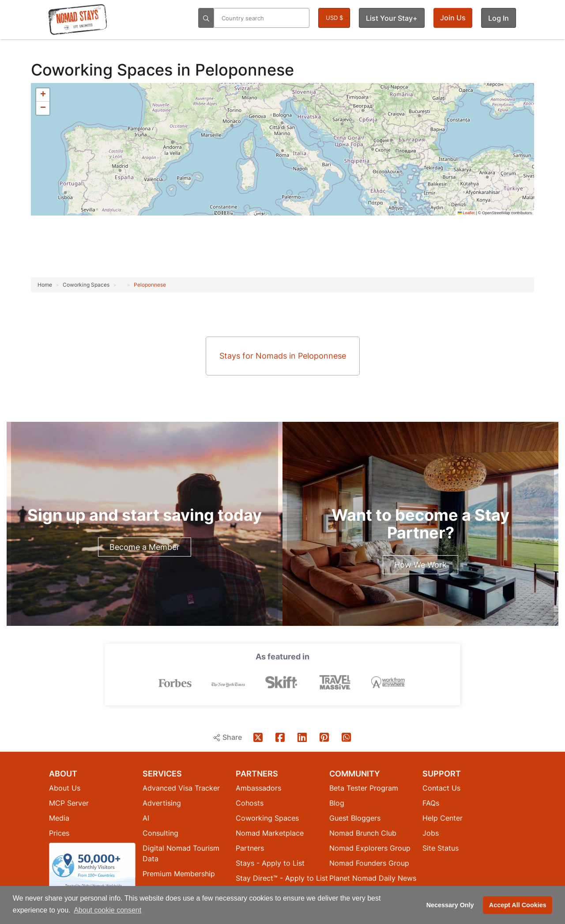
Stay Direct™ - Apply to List (282, 878)
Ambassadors (258, 788)
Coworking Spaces (104, 70)
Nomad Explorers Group (370, 848)
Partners (250, 848)
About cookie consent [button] (107, 910)
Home (45, 285)
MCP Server (69, 803)
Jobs (431, 833)
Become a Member (145, 547)
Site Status (441, 848)
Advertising (162, 803)
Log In (499, 18)
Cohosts (250, 803)
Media (59, 818)
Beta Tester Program (364, 788)
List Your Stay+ (392, 18)
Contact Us (441, 788)
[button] (43, 95)
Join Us (453, 18)
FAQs (431, 803)
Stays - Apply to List (270, 863)
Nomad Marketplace (270, 833)
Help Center (443, 818)
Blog (337, 803)
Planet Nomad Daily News (373, 878)
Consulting (160, 833)
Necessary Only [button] (450, 905)
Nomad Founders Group (369, 863)
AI (146, 818)
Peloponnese (150, 285)
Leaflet (466, 213)
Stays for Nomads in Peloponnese (283, 356)
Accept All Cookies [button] (518, 905)
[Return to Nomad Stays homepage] (78, 19)
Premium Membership (179, 873)
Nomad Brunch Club (363, 833)
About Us (65, 788)
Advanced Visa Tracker (181, 788)
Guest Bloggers (355, 818)
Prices (59, 833)
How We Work (420, 565)
